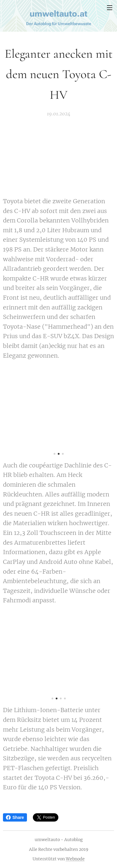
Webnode (75, 859)
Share (15, 817)
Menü (110, 8)
